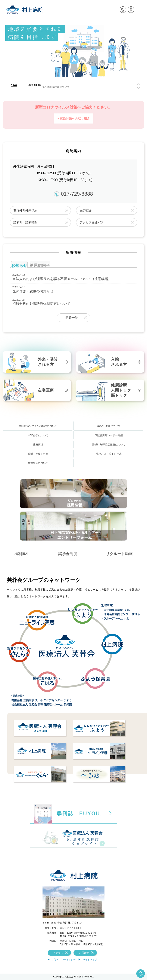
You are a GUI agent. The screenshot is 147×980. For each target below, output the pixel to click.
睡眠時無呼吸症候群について (109, 445)
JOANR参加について (109, 426)
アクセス (58, 953)
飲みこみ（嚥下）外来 (109, 454)
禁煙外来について (38, 463)
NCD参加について (38, 435)
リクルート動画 (119, 554)
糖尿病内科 (40, 265)
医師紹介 (86, 210)
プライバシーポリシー (64, 960)
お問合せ (84, 953)
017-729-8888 (73, 194)
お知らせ (19, 265)
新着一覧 (72, 318)
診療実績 (38, 445)
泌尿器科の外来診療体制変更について (41, 304)
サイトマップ (90, 960)
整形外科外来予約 (25, 210)
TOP (141, 975)
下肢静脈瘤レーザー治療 (109, 435)
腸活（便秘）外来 (38, 454)
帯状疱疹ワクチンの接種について (38, 426)
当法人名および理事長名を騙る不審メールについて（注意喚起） (62, 279)
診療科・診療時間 (25, 222)
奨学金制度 (68, 554)
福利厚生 (22, 554)
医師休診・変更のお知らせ (33, 291)
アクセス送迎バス (92, 222)
